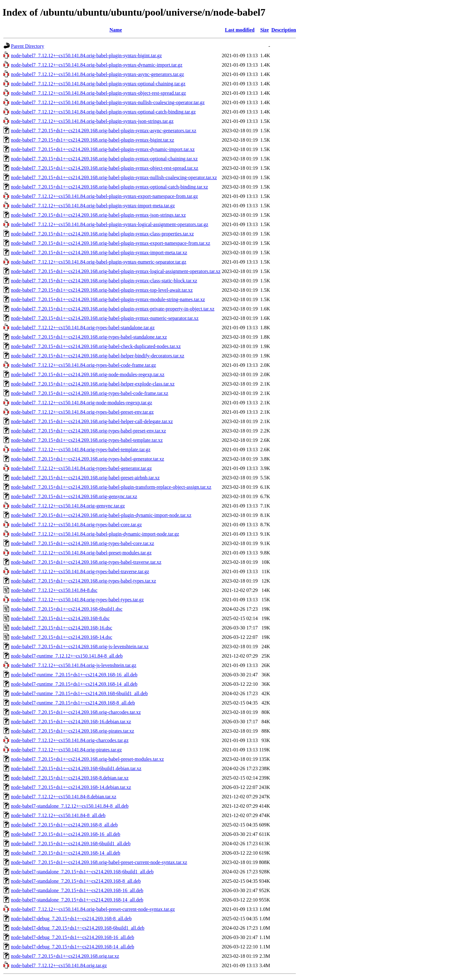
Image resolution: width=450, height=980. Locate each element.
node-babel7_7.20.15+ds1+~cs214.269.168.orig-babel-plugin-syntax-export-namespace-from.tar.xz (111, 243)
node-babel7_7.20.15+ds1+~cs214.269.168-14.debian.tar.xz (71, 787)
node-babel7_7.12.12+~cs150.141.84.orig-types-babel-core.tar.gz (76, 525)
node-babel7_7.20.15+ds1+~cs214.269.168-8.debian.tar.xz (70, 778)
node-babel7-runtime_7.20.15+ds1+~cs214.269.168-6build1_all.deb (79, 693)
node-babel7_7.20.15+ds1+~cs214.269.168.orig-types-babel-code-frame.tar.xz (90, 393)
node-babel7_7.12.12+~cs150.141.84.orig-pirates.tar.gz (66, 750)
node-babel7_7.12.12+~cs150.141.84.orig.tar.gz (59, 965)
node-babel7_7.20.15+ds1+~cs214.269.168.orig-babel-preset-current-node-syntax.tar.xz (99, 862)
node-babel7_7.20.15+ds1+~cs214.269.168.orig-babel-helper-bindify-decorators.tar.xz (98, 356)
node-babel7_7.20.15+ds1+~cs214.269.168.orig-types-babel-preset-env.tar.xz (88, 431)
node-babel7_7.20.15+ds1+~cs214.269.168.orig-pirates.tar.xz (72, 731)
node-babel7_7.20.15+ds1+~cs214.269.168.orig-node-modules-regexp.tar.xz (88, 374)
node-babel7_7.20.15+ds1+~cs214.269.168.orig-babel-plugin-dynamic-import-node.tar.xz (101, 515)
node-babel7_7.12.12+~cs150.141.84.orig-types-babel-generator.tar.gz (81, 468)
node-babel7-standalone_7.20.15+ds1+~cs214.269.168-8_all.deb (76, 881)
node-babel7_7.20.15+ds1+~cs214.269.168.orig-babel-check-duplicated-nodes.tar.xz (96, 346)
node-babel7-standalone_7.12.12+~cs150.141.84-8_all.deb (70, 806)
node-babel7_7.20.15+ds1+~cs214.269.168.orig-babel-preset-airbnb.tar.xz (85, 478)
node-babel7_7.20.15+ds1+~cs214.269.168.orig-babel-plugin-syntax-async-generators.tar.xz (104, 131)
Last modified (240, 30)
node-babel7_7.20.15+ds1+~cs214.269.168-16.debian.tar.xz (71, 722)
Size (265, 30)
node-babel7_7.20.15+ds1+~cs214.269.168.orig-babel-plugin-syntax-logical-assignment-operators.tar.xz (116, 271)
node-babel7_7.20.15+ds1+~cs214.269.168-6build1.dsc (67, 609)
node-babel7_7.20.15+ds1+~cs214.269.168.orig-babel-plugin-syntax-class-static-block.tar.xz (104, 281)
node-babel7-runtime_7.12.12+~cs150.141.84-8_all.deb (67, 656)
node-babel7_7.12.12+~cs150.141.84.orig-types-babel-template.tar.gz (81, 450)
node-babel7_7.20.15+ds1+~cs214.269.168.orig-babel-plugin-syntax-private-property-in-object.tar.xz (113, 309)
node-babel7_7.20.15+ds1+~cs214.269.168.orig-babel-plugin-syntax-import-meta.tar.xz (99, 253)
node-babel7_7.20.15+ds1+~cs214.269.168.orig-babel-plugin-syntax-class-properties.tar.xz (102, 234)
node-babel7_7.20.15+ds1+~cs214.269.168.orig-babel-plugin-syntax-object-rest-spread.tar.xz (105, 168)
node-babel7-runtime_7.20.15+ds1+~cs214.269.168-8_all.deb (73, 703)
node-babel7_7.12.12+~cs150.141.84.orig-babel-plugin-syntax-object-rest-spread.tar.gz (98, 93)
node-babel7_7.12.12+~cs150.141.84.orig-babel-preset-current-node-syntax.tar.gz (93, 909)
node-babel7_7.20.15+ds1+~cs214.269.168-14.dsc (62, 637)
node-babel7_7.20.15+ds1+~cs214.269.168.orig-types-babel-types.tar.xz (83, 581)
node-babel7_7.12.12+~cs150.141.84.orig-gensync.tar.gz (68, 506)
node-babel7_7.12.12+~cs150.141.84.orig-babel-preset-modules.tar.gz (81, 553)
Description (284, 30)
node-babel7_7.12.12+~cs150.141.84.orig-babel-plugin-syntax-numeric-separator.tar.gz (99, 262)
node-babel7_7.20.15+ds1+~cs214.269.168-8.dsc (60, 618)
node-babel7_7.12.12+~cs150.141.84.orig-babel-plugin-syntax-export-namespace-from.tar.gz (104, 196)
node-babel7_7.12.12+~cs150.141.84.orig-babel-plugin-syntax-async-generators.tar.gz (97, 74)
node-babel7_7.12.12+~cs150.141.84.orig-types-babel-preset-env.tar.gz (82, 412)
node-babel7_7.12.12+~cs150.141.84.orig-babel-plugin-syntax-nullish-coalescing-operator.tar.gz (108, 102)
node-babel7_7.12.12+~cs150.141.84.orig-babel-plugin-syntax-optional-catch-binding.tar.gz (103, 112)
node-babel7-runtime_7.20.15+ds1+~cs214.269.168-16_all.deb (74, 675)
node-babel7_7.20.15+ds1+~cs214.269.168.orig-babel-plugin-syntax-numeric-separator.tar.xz (105, 318)
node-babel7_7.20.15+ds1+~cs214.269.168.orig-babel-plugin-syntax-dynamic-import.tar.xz (103, 149)
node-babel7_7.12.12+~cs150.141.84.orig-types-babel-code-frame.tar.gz (83, 365)
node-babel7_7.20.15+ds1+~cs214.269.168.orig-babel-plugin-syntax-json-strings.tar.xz (98, 215)
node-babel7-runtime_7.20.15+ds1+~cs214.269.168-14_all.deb (74, 684)
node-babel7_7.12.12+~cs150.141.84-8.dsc (54, 590)
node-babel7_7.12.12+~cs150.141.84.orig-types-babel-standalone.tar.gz (83, 328)
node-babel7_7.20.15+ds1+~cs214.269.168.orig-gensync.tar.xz (74, 496)
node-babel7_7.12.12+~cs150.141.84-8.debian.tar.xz (64, 797)
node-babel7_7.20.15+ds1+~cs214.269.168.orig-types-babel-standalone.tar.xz (89, 337)
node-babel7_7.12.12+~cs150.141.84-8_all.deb (58, 815)
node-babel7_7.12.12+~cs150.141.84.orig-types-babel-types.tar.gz (77, 600)
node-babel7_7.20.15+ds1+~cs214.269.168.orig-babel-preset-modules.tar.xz (87, 759)
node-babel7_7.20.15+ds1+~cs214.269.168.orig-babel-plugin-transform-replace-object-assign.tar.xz (111, 487)
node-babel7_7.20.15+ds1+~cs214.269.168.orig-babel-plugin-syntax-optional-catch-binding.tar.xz (110, 187)
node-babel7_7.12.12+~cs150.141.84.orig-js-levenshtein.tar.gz (74, 665)
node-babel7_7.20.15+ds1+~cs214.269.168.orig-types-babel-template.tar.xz (87, 440)
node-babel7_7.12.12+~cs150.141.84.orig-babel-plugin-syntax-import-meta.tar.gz (93, 206)
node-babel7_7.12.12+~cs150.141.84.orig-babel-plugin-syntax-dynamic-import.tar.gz (97, 65)
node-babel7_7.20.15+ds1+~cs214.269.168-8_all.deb (64, 825)
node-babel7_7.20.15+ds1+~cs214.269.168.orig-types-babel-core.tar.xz (82, 543)
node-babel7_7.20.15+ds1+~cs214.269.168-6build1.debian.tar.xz (76, 768)
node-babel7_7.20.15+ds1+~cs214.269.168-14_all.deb (66, 853)
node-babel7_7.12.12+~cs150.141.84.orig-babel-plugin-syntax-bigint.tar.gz (86, 56)
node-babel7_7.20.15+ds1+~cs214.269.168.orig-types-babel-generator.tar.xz (87, 459)
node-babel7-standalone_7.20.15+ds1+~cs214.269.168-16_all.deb (77, 890)
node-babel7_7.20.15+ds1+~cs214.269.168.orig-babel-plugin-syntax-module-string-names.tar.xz (108, 299)
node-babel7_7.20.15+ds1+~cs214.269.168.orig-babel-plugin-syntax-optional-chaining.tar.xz (104, 159)
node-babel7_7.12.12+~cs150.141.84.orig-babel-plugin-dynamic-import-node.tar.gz (95, 534)
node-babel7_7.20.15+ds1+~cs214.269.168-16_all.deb (66, 834)
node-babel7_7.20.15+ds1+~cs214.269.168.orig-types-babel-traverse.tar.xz (86, 562)
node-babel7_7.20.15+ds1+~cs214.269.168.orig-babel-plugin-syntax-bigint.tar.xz (92, 140)
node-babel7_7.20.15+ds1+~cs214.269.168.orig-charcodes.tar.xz (76, 712)
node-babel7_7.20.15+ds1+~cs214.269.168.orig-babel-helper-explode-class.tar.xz (93, 384)
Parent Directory (27, 46)
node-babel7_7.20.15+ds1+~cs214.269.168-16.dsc (62, 628)
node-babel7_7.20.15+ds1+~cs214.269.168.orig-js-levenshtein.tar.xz (80, 647)
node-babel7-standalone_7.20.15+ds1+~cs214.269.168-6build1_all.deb (82, 872)
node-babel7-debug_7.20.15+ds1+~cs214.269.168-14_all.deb (72, 947)
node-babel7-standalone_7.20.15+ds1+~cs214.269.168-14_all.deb (77, 900)
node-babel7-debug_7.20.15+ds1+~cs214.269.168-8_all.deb (71, 919)
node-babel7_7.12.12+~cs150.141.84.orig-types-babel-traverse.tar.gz (80, 571)
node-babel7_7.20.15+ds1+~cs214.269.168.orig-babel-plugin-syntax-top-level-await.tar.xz (102, 290)
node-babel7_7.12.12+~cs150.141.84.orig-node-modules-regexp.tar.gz (82, 403)
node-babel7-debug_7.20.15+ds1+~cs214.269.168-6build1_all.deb (78, 928)
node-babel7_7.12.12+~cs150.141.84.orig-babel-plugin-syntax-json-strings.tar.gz (92, 121)
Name (116, 30)
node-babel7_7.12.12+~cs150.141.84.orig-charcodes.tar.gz (70, 740)
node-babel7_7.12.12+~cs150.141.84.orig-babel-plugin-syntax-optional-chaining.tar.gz (98, 84)
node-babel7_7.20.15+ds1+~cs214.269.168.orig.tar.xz (65, 956)
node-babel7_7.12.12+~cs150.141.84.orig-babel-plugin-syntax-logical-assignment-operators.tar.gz (110, 224)
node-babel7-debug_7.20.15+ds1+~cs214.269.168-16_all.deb (72, 937)
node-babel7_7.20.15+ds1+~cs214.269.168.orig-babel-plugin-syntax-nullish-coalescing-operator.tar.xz (114, 177)
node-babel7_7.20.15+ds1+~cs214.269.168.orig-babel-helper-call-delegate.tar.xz (92, 421)
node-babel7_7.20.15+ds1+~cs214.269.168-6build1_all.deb (71, 844)
